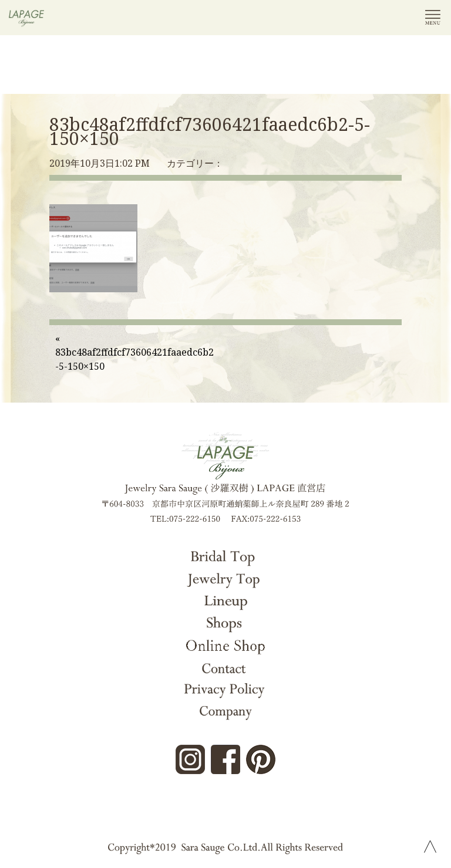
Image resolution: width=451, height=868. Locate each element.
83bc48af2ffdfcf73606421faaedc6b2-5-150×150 (210, 131)
